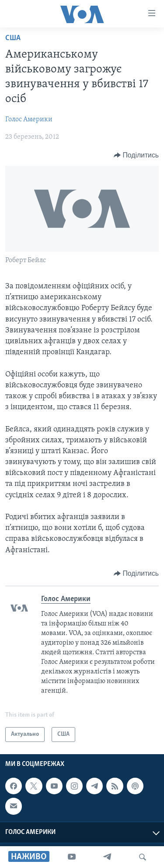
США (13, 38)
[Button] (136, 155)
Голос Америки (29, 120)
